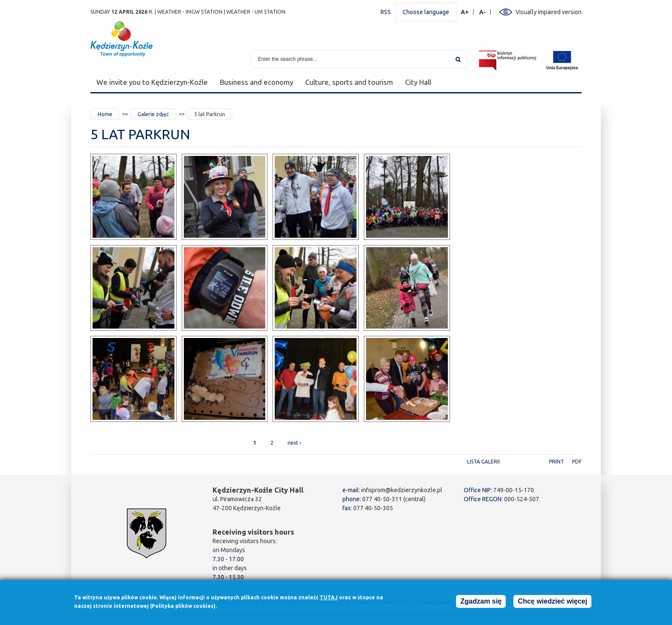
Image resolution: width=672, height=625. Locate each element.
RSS (386, 12)
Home (105, 114)
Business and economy (256, 82)
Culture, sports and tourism (349, 82)
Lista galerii (483, 462)
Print (556, 462)
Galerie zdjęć (153, 114)
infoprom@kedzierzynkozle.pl (402, 490)
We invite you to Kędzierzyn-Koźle (152, 82)
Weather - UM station (256, 12)
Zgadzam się (481, 603)
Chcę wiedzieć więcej (552, 603)
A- (483, 12)
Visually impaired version (549, 12)
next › (294, 443)
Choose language (426, 12)
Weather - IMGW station (190, 12)
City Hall (418, 82)
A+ (465, 12)
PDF (577, 462)
